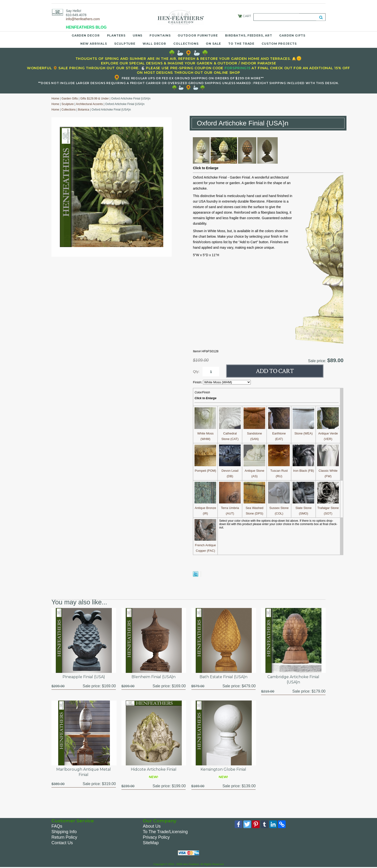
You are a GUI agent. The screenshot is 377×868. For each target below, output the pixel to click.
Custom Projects (279, 44)
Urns (138, 35)
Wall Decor (154, 44)
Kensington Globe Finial (223, 769)
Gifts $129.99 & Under (95, 99)
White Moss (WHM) (205, 433)
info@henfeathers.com (83, 19)
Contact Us (62, 843)
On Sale (213, 44)
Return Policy (64, 837)
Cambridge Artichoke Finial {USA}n (293, 679)
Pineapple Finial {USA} (84, 677)
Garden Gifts (292, 35)
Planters (116, 35)
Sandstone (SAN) (254, 433)
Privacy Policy (156, 837)
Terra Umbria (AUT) (230, 508)
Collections (186, 44)
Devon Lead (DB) (230, 471)
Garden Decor (86, 35)
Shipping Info (64, 832)
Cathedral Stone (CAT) (230, 433)
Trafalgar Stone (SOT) (328, 508)
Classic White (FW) (328, 471)
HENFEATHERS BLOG (86, 27)
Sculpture (125, 44)
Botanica (84, 110)
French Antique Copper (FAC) (205, 545)
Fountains (160, 35)
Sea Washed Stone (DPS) (254, 508)
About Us (152, 826)
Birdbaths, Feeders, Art (249, 35)
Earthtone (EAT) (279, 433)
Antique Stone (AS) (254, 471)
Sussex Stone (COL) (279, 508)
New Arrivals (94, 44)
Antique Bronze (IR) (205, 508)
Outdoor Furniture (198, 35)
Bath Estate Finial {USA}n (223, 677)
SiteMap (151, 843)
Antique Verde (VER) (328, 433)
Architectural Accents (89, 104)
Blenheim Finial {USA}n (154, 677)
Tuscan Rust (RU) (279, 471)
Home (55, 99)
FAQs (57, 826)
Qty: (196, 371)
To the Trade (241, 44)
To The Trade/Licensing (165, 832)
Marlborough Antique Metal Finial (84, 772)
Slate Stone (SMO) (303, 508)
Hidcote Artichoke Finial (154, 769)
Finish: (198, 382)
